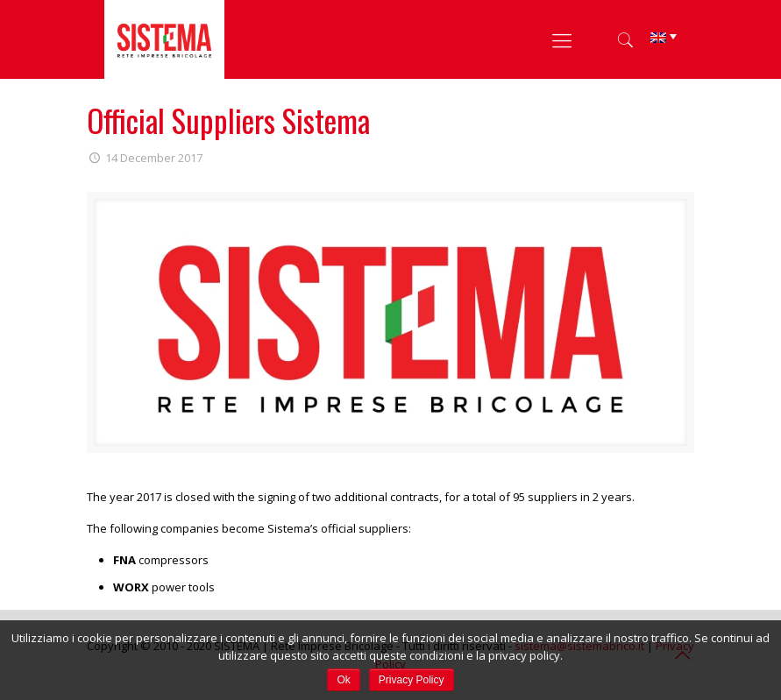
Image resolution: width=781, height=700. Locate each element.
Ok (343, 680)
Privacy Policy (412, 680)
